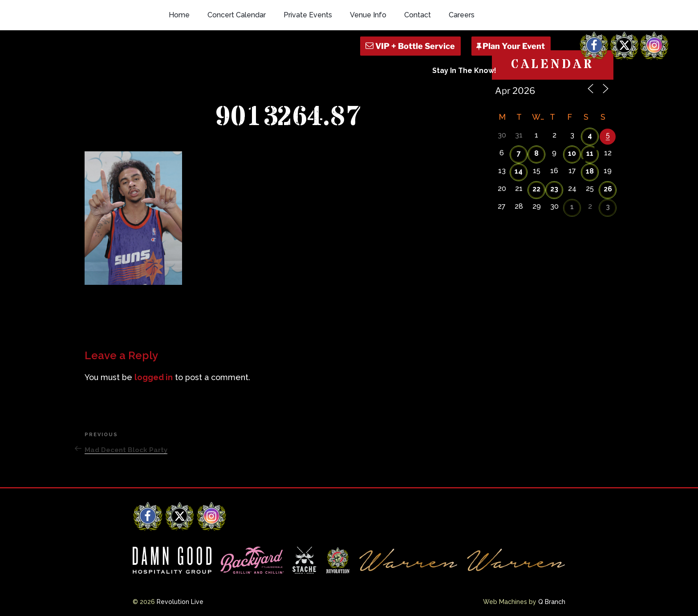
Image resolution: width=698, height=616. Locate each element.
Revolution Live (180, 602)
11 (590, 153)
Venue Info (368, 15)
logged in (154, 377)
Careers (462, 15)
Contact (418, 15)
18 (590, 171)
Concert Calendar (237, 15)
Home (179, 15)
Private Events (308, 15)
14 (519, 171)
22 (536, 189)
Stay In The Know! (464, 71)
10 (572, 153)
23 (554, 189)
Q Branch (552, 602)
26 (608, 189)
